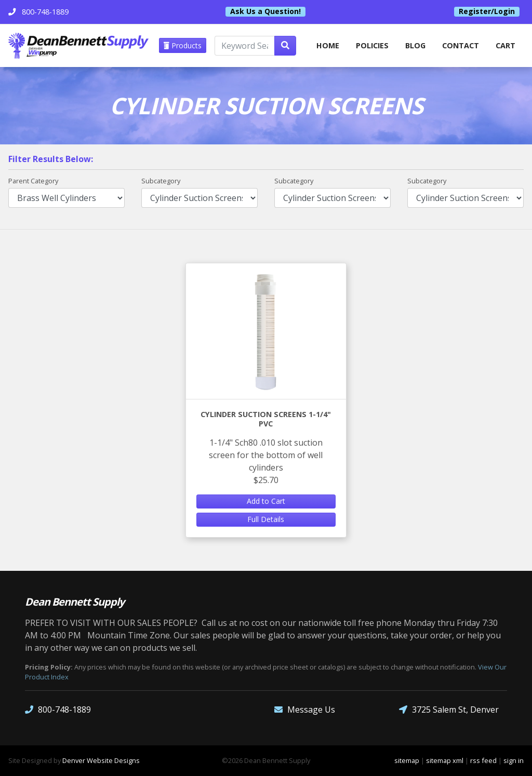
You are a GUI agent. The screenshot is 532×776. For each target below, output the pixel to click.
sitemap (407, 760)
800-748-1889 (58, 710)
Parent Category (33, 181)
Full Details (266, 519)
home (328, 45)
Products (183, 45)
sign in (514, 760)
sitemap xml (445, 760)
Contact (461, 45)
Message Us (305, 710)
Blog (415, 45)
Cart (506, 45)
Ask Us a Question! (265, 11)
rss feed (483, 760)
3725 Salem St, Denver (449, 710)
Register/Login (487, 11)
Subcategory (161, 181)
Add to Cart (266, 501)
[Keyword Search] (245, 46)
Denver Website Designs (101, 760)
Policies (372, 45)
